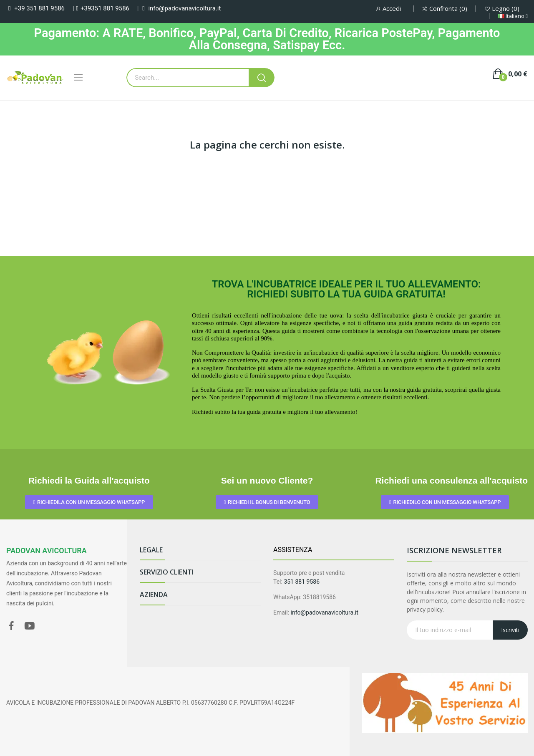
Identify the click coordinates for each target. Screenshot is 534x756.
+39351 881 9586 (105, 8)
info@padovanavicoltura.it (184, 8)
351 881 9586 (302, 582)
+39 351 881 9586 (39, 8)
